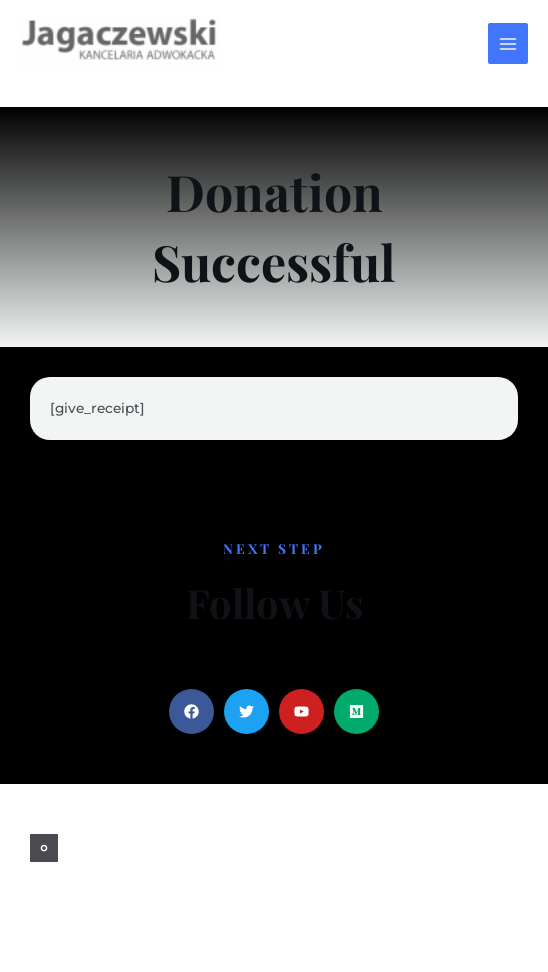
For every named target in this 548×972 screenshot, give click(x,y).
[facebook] (44, 848)
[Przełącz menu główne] (508, 43)
